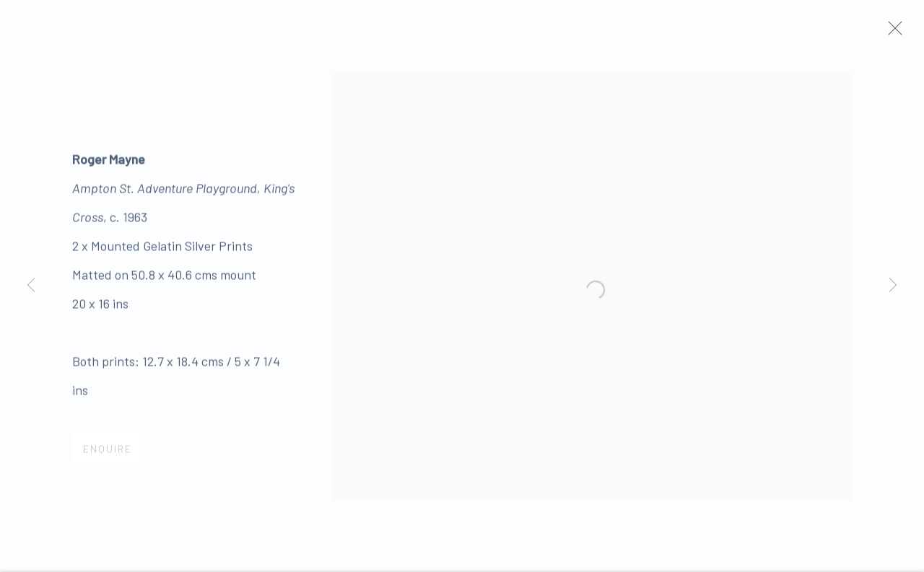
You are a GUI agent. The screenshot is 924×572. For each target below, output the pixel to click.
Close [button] (902, 32)
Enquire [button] (108, 453)
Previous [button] (31, 286)
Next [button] (893, 286)
